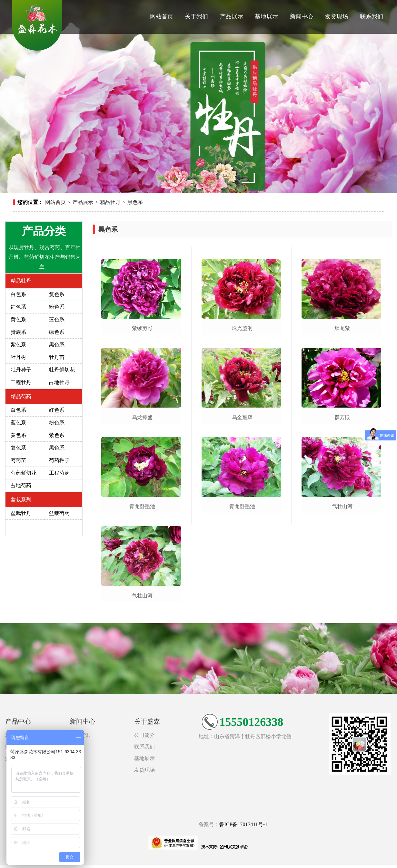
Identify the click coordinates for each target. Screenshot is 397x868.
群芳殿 (342, 417)
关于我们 (196, 16)
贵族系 (18, 332)
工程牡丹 (21, 382)
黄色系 (18, 319)
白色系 (18, 294)
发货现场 (336, 16)
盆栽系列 (21, 500)
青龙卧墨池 (142, 506)
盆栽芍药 (59, 513)
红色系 (18, 307)
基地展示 (266, 16)
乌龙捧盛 (142, 417)
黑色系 (135, 202)
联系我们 (372, 16)
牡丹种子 (21, 370)
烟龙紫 (342, 328)
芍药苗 (18, 460)
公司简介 (144, 735)
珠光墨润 (242, 328)
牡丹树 (18, 357)
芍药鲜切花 (24, 473)
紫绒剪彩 (142, 328)
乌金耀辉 (242, 417)
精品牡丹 (110, 202)
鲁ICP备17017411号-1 (243, 824)
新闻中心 (302, 16)
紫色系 (18, 345)
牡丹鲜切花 (62, 370)
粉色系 (57, 307)
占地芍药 (21, 485)
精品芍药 (21, 396)
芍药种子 (59, 460)
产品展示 (232, 16)
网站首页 (162, 16)
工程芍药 (59, 473)
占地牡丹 (59, 382)
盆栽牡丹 (21, 513)
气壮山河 (142, 596)
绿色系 (57, 332)
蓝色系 (57, 319)
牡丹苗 (57, 357)
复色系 (57, 294)
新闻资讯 (80, 735)
